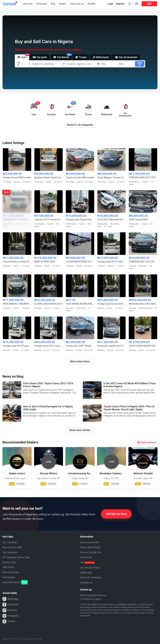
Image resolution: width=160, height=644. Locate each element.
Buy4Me (92, 4)
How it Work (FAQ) (90, 547)
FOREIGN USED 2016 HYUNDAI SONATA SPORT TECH (143, 262)
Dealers (63, 4)
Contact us (86, 583)
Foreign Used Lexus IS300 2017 (112, 304)
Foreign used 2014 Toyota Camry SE (112, 262)
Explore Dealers (147, 442)
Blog (53, 4)
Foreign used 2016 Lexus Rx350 (49, 346)
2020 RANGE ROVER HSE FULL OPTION (80, 304)
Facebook (10, 605)
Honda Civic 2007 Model (79, 346)
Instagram (11, 616)
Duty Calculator (11, 572)
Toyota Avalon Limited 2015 (17, 262)
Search (140, 64)
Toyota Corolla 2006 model (80, 178)
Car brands (86, 557)
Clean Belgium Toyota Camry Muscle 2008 (112, 178)
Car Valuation (10, 552)
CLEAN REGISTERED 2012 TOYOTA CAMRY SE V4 (80, 262)
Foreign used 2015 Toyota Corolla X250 (17, 346)
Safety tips (86, 573)
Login (110, 4)
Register (120, 4)
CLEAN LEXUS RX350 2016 (48, 304)
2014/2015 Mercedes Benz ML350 (112, 220)
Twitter (9, 621)
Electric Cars (10, 562)
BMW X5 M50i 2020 (45, 262)
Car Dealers (9, 577)
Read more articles (80, 430)
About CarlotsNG (89, 542)
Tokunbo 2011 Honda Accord (49, 220)
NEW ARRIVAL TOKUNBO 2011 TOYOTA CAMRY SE (17, 304)
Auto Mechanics (15, 582)
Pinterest (10, 610)
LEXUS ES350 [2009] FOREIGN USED (143, 346)
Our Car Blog (10, 542)
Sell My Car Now (116, 514)
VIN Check (8, 567)
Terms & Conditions (91, 578)
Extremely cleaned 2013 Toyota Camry (112, 346)
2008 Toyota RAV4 (138, 220)
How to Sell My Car (90, 552)
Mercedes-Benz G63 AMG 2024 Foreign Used (143, 304)
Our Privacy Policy (90, 568)
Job (87, 562)
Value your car (77, 4)
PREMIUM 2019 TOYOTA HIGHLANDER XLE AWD (17, 220)
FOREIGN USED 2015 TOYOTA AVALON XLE (143, 178)
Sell (149, 4)
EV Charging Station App (16, 557)
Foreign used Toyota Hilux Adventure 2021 (80, 220)
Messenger (42, 4)
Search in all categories (80, 125)
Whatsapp (11, 599)
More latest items (80, 361)
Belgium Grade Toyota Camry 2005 (49, 178)
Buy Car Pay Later (12, 547)
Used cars (28, 4)
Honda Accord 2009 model (17, 178)
